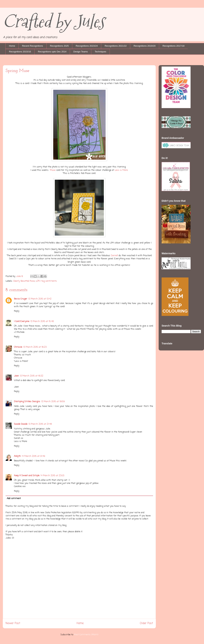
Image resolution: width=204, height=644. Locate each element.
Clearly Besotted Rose (24, 281)
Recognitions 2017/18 (173, 46)
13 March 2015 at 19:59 (53, 402)
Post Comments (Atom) (86, 635)
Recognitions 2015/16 (20, 52)
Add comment (14, 498)
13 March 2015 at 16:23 (35, 347)
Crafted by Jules (54, 21)
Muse (53, 170)
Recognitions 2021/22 (116, 46)
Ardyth (17, 456)
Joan (16, 376)
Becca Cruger (21, 299)
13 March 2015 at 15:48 (42, 321)
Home (12, 46)
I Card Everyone (22, 321)
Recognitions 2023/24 (87, 46)
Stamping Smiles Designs (27, 402)
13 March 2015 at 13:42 (40, 299)
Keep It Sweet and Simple (27, 476)
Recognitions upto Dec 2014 (52, 52)
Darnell (114, 256)
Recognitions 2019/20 (144, 46)
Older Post (146, 623)
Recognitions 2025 (59, 46)
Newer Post (13, 623)
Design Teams (81, 52)
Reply (17, 311)
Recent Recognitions (32, 46)
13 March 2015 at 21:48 (40, 424)
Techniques (101, 52)
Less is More (121, 170)
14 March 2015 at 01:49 (33, 456)
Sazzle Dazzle (21, 424)
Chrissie (18, 347)
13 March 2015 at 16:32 (32, 376)
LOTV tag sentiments (46, 281)
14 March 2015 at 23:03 (52, 476)
